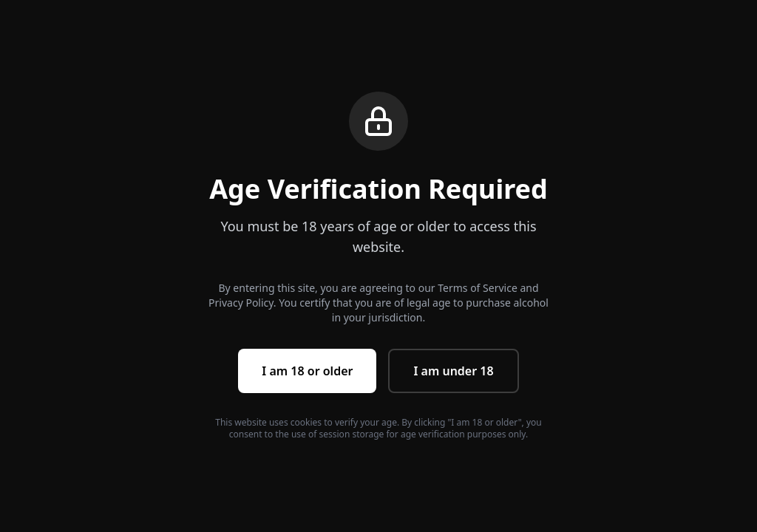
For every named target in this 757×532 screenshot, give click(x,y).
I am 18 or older (307, 371)
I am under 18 (453, 371)
